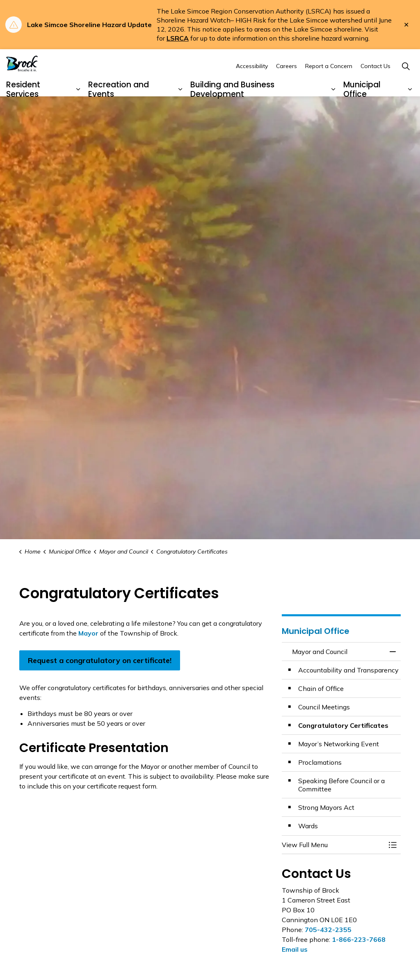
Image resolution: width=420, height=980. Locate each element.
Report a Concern (329, 84)
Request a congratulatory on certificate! (100, 660)
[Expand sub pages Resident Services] (78, 108)
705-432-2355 (328, 930)
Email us (295, 949)
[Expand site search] (406, 85)
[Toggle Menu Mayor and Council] (393, 845)
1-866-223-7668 (359, 939)
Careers (286, 84)
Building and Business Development (232, 108)
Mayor (88, 633)
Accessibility (252, 84)
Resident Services (23, 108)
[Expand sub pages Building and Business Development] (333, 108)
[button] (333, 845)
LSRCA (178, 38)
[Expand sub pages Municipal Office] (410, 108)
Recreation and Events (119, 108)
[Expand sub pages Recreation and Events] (180, 108)
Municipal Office (362, 108)
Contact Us (375, 84)
